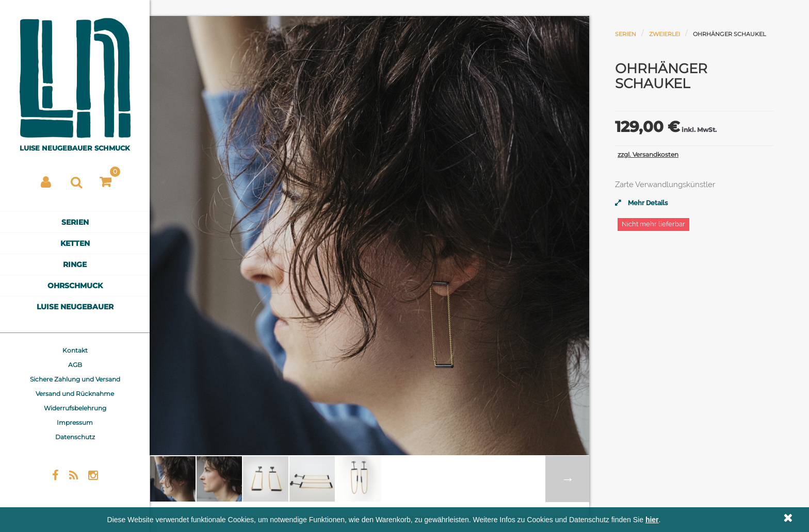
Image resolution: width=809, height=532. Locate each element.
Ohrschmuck (75, 286)
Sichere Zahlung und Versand (75, 379)
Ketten (75, 243)
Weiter (567, 479)
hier (652, 520)
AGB (75, 365)
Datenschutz (75, 437)
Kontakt (75, 350)
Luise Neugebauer (75, 307)
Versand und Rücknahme (75, 394)
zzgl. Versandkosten (648, 154)
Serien (75, 222)
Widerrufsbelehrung (75, 408)
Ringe (75, 264)
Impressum (75, 422)
